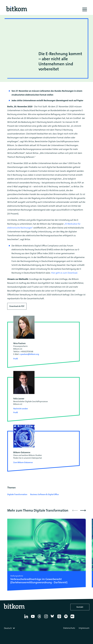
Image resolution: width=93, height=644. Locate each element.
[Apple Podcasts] (60, 618)
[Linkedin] (27, 618)
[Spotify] (66, 618)
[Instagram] (46, 618)
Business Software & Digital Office (45, 494)
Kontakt (80, 607)
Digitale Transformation (17, 494)
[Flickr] (73, 618)
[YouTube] (33, 618)
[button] (83, 510)
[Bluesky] (53, 618)
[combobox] (10, 628)
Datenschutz (69, 628)
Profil (16, 359)
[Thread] (40, 618)
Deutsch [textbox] (8, 628)
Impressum (84, 628)
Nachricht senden (21, 409)
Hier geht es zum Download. (65, 273)
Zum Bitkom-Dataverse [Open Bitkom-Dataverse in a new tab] (23, 462)
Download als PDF (17, 306)
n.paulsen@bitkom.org (29, 354)
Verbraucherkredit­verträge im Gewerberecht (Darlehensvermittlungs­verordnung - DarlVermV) (39, 581)
